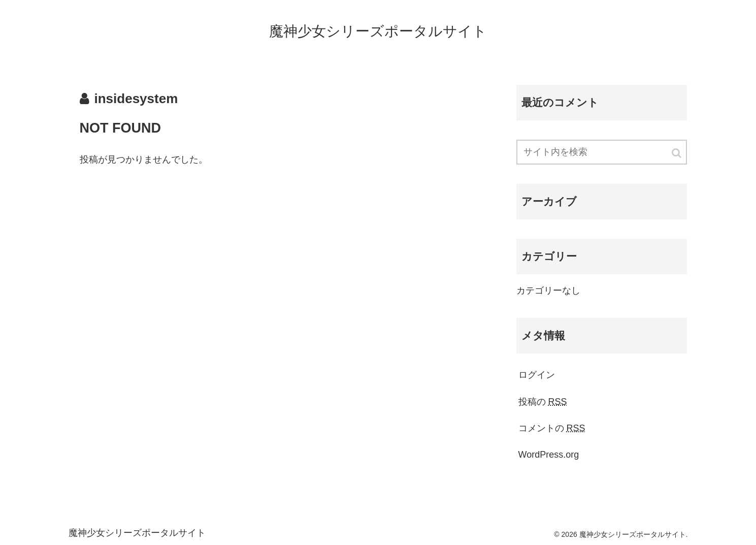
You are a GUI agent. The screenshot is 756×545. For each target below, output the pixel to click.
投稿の (543, 402)
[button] (677, 153)
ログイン (537, 375)
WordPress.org (549, 455)
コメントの (552, 428)
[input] (602, 152)
